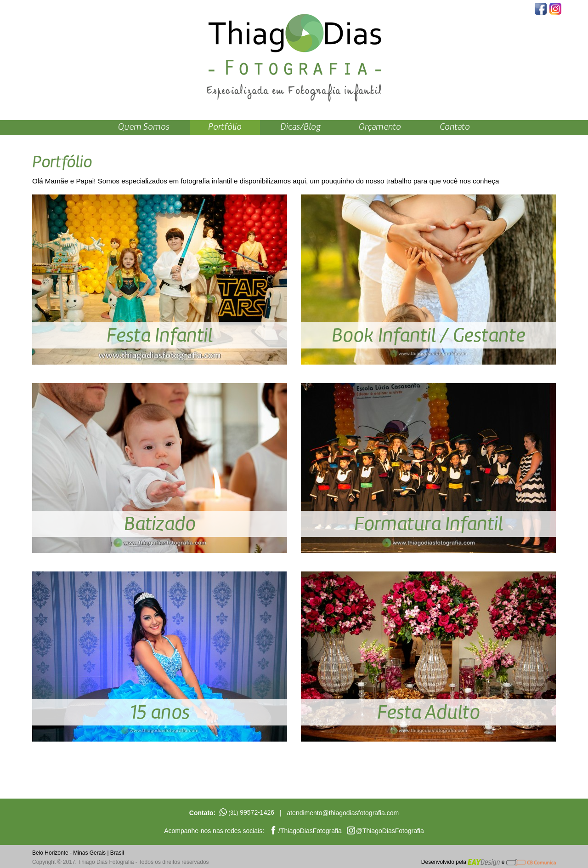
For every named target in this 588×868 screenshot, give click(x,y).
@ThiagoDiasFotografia (390, 831)
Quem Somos (144, 127)
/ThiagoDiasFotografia (310, 831)
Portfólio (225, 127)
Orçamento (380, 127)
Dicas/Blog (300, 127)
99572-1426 (251, 812)
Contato (455, 127)
